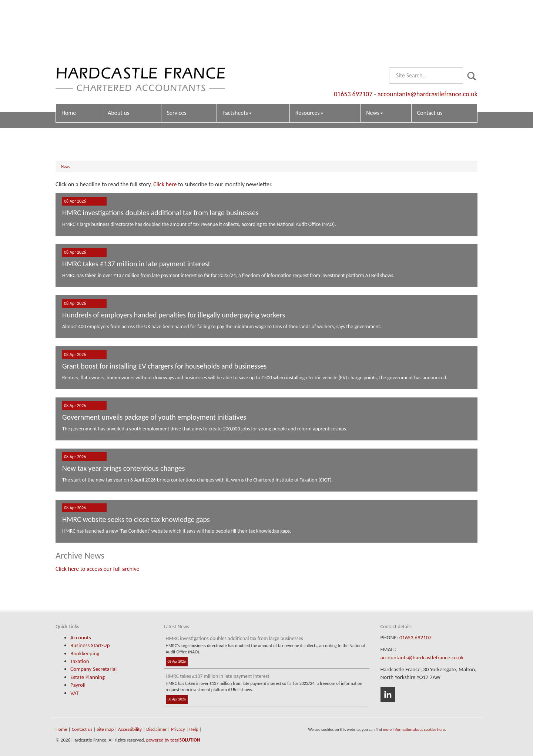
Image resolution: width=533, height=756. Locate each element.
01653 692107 (353, 35)
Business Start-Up (90, 645)
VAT (75, 693)
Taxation (80, 661)
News (375, 54)
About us (118, 54)
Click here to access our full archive (98, 569)
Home (69, 54)
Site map (105, 729)
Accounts (81, 637)
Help (194, 729)
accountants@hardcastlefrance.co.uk (428, 35)
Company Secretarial (93, 669)
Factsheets (237, 54)
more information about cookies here (414, 729)
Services (177, 54)
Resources (309, 54)
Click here (165, 184)
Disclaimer (156, 729)
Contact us (430, 54)
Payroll (78, 685)
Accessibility (130, 729)
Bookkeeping (85, 653)
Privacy (178, 729)
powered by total (173, 740)
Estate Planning (88, 677)
